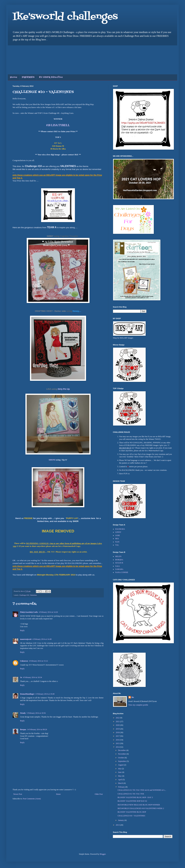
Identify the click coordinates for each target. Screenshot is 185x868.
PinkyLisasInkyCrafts (29, 612)
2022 (118, 718)
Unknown (24, 661)
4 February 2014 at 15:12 (38, 661)
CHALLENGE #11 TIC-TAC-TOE (131, 794)
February (122, 787)
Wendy (23, 713)
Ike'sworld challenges (65, 17)
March (121, 783)
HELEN (118, 556)
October (121, 758)
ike (133, 697)
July (120, 769)
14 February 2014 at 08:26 (37, 729)
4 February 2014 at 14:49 (42, 639)
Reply (22, 630)
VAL (117, 545)
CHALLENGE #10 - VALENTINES (131, 816)
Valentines (33, 595)
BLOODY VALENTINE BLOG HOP (132, 812)
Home (14, 77)
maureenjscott (26, 639)
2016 (118, 740)
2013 (118, 825)
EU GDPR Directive (51, 77)
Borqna (23, 729)
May (120, 776)
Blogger (103, 854)
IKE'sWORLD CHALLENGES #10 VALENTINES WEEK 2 (141, 808)
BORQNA (119, 560)
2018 (118, 732)
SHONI (52, 460)
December (122, 750)
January (121, 820)
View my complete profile (138, 705)
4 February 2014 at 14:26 (48, 612)
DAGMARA (120, 529)
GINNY (50, 236)
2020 (118, 725)
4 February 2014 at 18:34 (32, 677)
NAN (117, 542)
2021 (118, 722)
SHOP (75, 521)
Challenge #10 (24, 595)
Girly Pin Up (64, 389)
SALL (118, 566)
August (121, 765)
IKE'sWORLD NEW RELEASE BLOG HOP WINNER (139, 805)
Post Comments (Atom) (32, 799)
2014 (118, 747)
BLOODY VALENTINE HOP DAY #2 (132, 801)
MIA (117, 539)
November (122, 754)
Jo (21, 677)
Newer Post (18, 794)
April (120, 780)
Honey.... (77, 311)
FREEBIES (28, 77)
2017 (118, 736)
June (120, 772)
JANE (118, 535)
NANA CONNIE (122, 572)
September (122, 761)
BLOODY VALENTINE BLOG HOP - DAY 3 (135, 797)
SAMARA (119, 569)
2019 (118, 729)
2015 (118, 743)
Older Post (99, 794)
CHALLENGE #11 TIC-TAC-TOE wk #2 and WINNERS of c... (142, 790)
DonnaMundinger (27, 694)
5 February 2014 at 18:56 (36, 713)
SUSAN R (119, 563)
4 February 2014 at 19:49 (45, 694)
